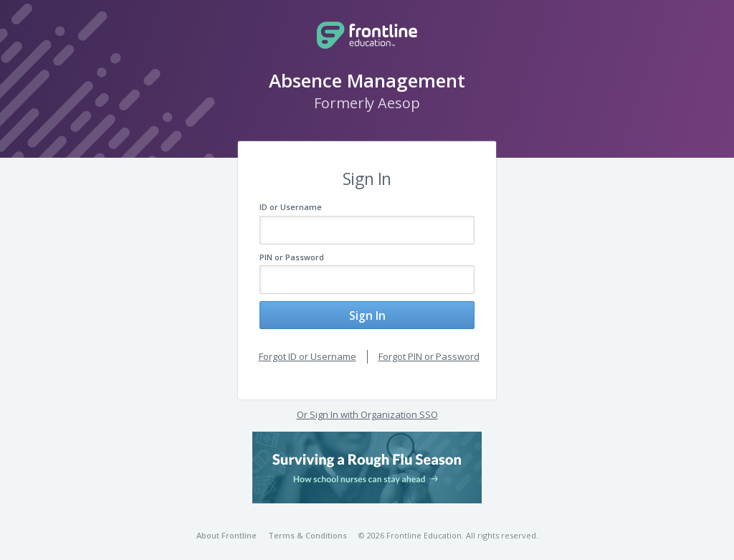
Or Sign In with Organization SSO (367, 407)
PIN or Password (292, 257)
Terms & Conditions (308, 527)
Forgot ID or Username (308, 348)
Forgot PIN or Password (429, 348)
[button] (367, 460)
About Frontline (227, 527)
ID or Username (291, 207)
